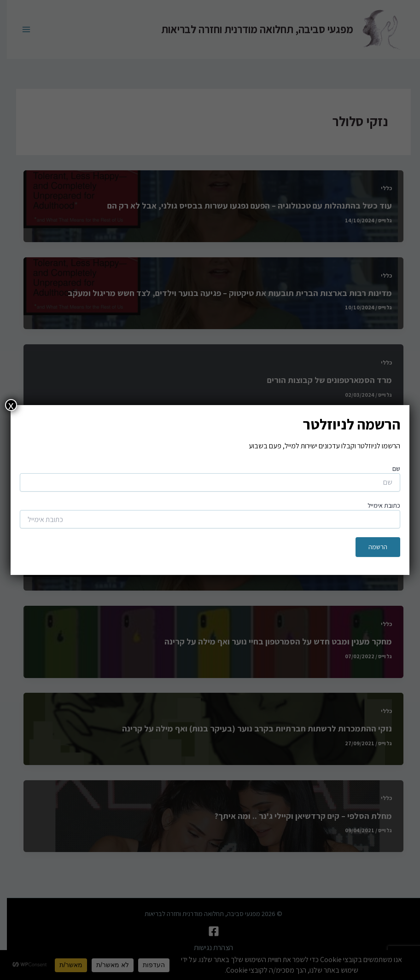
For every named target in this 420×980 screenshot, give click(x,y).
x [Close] (11, 405)
